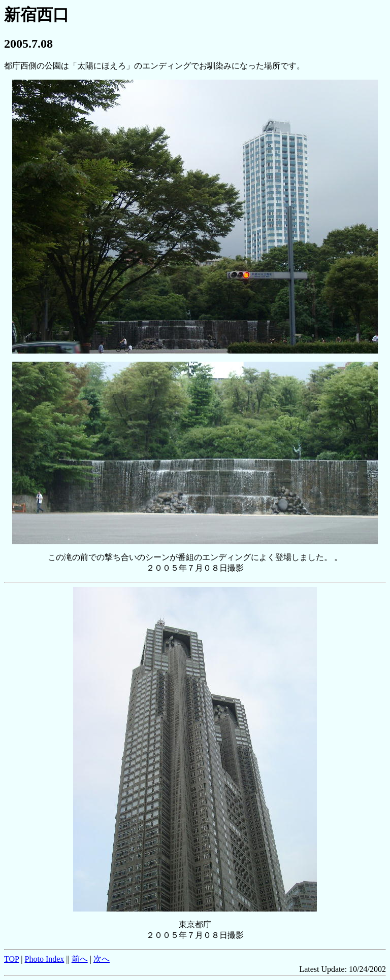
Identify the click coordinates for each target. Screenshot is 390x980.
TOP (11, 959)
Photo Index (45, 959)
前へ (80, 959)
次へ (102, 959)
